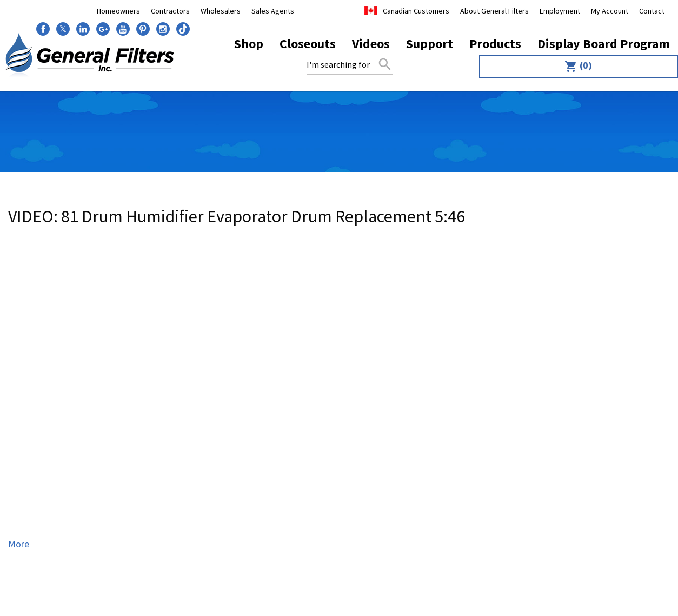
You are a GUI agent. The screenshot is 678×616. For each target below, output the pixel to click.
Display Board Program (604, 44)
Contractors (170, 11)
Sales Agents (273, 11)
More (19, 544)
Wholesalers (221, 11)
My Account (610, 11)
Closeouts (308, 44)
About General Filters (494, 11)
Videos (371, 44)
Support (430, 44)
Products (495, 44)
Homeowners (118, 11)
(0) (578, 66)
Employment (560, 11)
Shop (249, 44)
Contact (652, 11)
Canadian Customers (416, 11)
